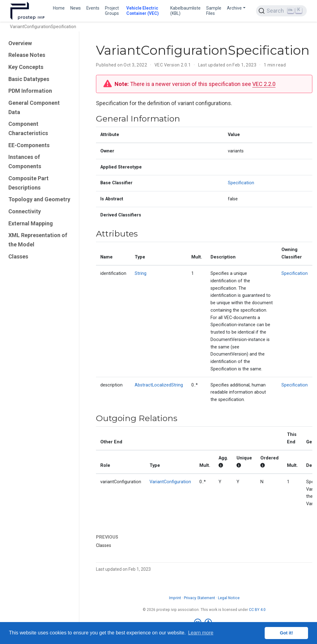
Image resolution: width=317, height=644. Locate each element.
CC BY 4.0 (257, 610)
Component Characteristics (28, 128)
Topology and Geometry (39, 199)
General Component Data (34, 107)
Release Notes (27, 55)
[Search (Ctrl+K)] (281, 11)
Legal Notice (229, 598)
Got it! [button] (286, 633)
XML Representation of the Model (38, 240)
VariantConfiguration (170, 482)
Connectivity (25, 211)
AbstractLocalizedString (159, 385)
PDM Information (30, 91)
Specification (241, 183)
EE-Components (29, 145)
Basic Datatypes (29, 79)
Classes (18, 256)
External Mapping (31, 223)
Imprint (175, 598)
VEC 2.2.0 (264, 84)
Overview (20, 43)
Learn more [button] (201, 633)
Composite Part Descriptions (28, 183)
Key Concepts (26, 67)
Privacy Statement (200, 598)
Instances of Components (25, 162)
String (141, 273)
